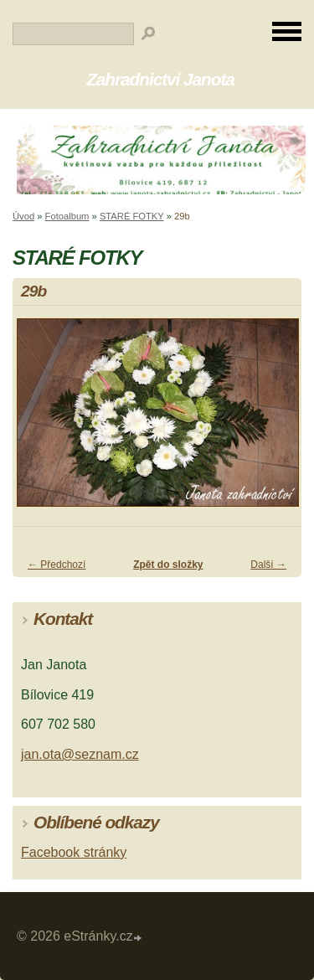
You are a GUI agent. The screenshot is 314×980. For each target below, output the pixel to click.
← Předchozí (57, 565)
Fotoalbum (67, 216)
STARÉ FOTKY (132, 216)
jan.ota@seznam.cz (80, 754)
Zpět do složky (168, 565)
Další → (268, 565)
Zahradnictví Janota (160, 79)
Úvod (23, 216)
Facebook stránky (74, 852)
